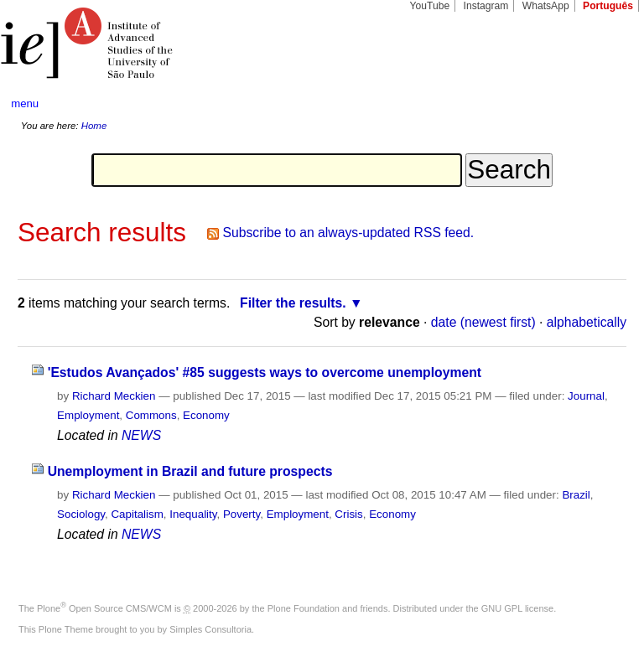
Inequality (193, 514)
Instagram (486, 6)
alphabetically (587, 322)
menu (25, 103)
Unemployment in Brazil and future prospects (190, 471)
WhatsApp (546, 6)
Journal (586, 396)
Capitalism (137, 514)
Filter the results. (293, 303)
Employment (88, 415)
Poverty (241, 514)
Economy (206, 415)
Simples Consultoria (210, 629)
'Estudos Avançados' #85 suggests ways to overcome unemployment (265, 372)
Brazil (576, 495)
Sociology (81, 514)
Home (94, 126)
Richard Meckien (114, 396)
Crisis (348, 514)
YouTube (430, 6)
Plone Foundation (304, 608)
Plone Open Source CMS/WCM (104, 608)
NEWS (141, 435)
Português (608, 6)
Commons (151, 415)
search (599, 104)
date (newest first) (483, 322)
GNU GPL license (517, 608)
